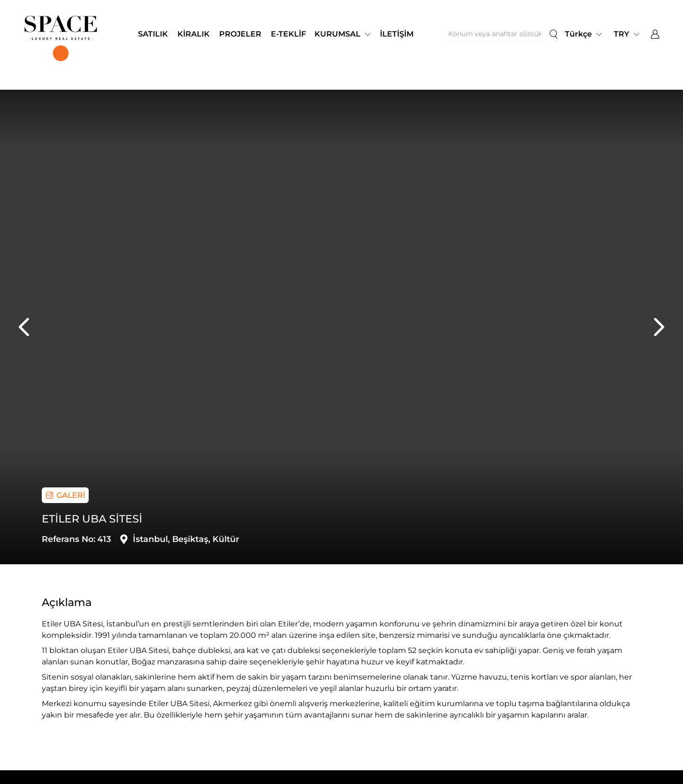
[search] (554, 34)
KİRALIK (194, 34)
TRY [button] (622, 34)
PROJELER (240, 34)
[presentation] (25, 327)
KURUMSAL (337, 34)
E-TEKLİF (288, 34)
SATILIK (153, 34)
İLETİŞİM (397, 34)
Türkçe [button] (578, 34)
